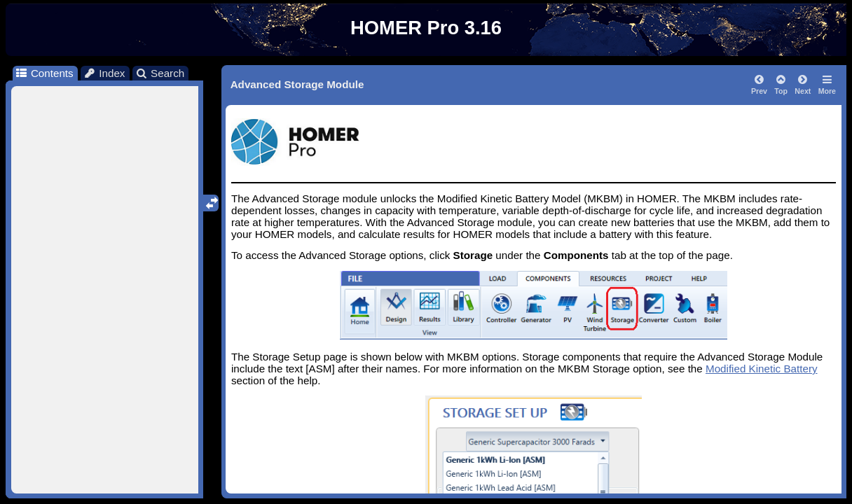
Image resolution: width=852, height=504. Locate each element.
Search (160, 73)
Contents (44, 73)
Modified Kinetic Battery (762, 369)
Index (104, 73)
